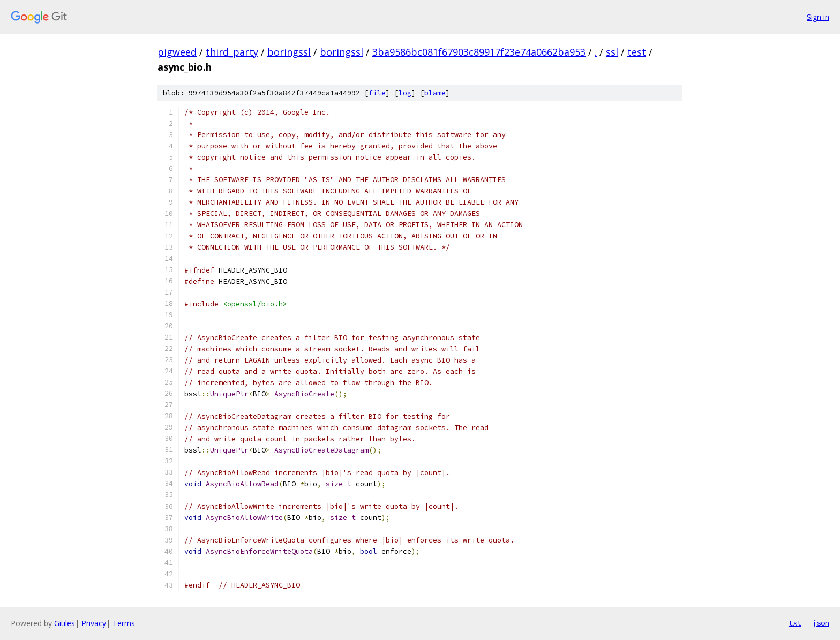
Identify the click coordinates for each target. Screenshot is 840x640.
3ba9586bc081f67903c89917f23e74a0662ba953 (479, 52)
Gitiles (65, 623)
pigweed (177, 52)
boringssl (289, 52)
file (377, 93)
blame (435, 93)
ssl (612, 52)
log (405, 93)
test (637, 52)
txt (795, 623)
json (821, 623)
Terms (124, 623)
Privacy (94, 623)
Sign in (818, 17)
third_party (232, 52)
